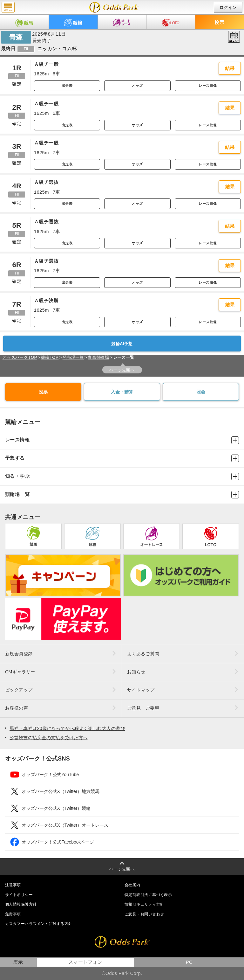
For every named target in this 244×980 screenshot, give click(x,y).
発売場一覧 (73, 357)
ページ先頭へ (122, 370)
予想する (122, 458)
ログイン (228, 7)
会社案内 (132, 885)
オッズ (137, 86)
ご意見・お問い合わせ (144, 914)
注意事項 (13, 885)
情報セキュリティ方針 (144, 904)
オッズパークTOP (20, 357)
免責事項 (13, 914)
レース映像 (208, 86)
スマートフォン (85, 962)
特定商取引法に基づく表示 (148, 895)
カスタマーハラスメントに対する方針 (39, 924)
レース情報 (122, 440)
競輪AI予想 (122, 344)
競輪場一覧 (122, 495)
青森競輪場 (98, 357)
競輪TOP (50, 357)
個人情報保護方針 (21, 904)
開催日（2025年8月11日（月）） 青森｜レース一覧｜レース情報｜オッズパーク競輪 (114, 7)
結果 (230, 68)
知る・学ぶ (122, 476)
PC (189, 962)
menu (8, 7)
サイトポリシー (19, 895)
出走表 (67, 86)
